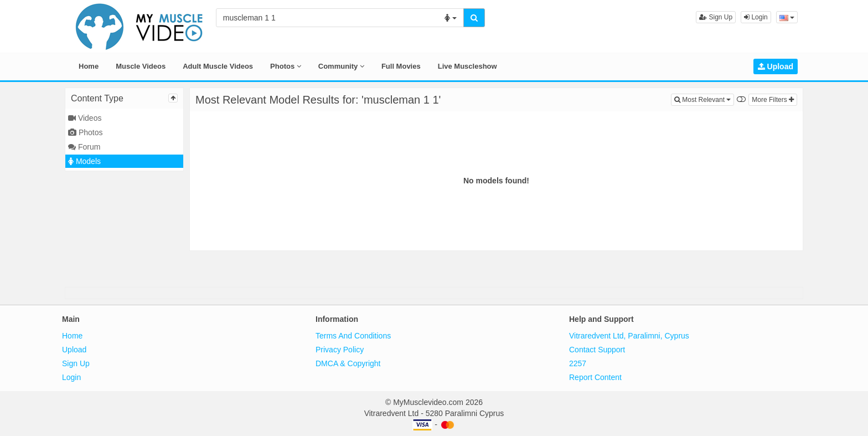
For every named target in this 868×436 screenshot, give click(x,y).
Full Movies (401, 66)
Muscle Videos (141, 66)
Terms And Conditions (353, 336)
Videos (85, 118)
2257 (578, 363)
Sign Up (716, 17)
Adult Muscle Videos (218, 66)
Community (341, 66)
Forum (84, 147)
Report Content (595, 377)
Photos (286, 66)
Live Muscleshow (467, 66)
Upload (776, 66)
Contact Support (597, 350)
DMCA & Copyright (348, 363)
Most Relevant (704, 99)
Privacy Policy (340, 350)
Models (84, 161)
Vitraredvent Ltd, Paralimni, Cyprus (629, 336)
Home (89, 66)
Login (756, 17)
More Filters (773, 100)
